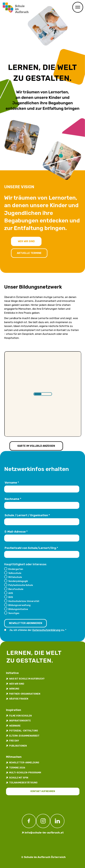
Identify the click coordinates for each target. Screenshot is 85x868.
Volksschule (15, 573)
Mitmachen (14, 757)
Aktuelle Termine (29, 253)
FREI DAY (14, 741)
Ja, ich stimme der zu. (37, 630)
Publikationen (18, 746)
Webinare (15, 726)
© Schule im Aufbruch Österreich (43, 857)
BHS (11, 597)
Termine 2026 (17, 768)
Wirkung (14, 689)
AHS (11, 593)
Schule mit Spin (19, 778)
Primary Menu (78, 7)
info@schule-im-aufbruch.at (44, 833)
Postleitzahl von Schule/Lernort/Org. (31, 548)
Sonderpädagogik (18, 581)
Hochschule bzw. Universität (24, 601)
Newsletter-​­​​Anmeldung (24, 763)
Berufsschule (16, 589)
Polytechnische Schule (21, 585)
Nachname (13, 499)
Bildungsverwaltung (19, 605)
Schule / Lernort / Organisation (27, 515)
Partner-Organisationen (25, 694)
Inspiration (14, 710)
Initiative (12, 673)
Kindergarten (16, 569)
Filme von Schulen (20, 716)
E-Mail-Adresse (16, 532)
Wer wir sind (26, 241)
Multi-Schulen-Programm (25, 773)
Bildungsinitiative (18, 609)
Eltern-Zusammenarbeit (24, 736)
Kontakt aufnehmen (43, 791)
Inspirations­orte (20, 721)
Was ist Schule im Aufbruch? (27, 679)
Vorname (12, 483)
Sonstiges (14, 613)
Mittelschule (15, 577)
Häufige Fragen (19, 699)
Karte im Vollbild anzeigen (36, 446)
